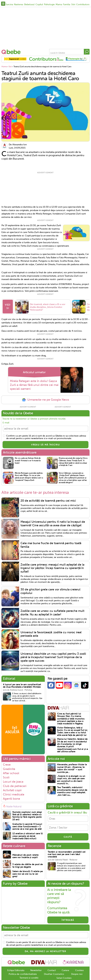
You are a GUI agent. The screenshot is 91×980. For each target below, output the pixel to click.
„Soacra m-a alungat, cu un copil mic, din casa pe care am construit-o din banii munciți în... (71, 779)
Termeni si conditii (29, 977)
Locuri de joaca (13, 781)
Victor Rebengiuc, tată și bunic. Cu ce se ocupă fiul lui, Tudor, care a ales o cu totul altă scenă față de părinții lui (72, 730)
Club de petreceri (15, 785)
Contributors (83, 4)
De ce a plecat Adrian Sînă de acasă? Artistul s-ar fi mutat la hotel (28, 460)
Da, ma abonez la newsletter (45, 950)
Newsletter (36, 970)
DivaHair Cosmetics (54, 973)
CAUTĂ (68, 836)
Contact (52, 970)
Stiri (73, 4)
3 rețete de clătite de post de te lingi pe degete (28, 865)
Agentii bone (11, 798)
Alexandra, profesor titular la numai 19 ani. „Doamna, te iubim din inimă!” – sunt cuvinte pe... (72, 767)
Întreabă (68, 919)
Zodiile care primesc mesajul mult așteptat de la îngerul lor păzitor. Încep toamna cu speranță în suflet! (52, 567)
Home (4, 67)
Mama (59, 4)
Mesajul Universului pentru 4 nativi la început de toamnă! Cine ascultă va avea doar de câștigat (53, 523)
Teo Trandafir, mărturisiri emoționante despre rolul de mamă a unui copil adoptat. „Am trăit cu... (72, 790)
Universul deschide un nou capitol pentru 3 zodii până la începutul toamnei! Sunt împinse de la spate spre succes (53, 656)
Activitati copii (12, 789)
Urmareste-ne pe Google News (45, 399)
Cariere (65, 970)
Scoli (6, 777)
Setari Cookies (64, 977)
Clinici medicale (14, 794)
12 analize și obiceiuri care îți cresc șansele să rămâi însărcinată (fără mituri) (28, 835)
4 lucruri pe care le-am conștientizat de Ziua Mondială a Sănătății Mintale (22, 685)
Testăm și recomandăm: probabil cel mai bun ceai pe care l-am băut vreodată (67, 853)
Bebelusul (29, 4)
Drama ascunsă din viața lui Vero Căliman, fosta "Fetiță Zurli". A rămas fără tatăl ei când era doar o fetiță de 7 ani (73, 461)
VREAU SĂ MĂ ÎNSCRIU (45, 444)
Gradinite (9, 768)
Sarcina (9, 4)
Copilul (39, 4)
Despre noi (77, 973)
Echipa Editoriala (16, 970)
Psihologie (49, 4)
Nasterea (19, 4)
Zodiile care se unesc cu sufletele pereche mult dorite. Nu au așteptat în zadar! (52, 612)
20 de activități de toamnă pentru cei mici (48, 500)
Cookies (79, 970)
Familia (67, 4)
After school (11, 772)
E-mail (6, 422)
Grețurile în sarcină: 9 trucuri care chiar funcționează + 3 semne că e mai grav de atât (27, 826)
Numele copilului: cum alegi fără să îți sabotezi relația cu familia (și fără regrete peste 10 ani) (27, 815)
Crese (7, 764)
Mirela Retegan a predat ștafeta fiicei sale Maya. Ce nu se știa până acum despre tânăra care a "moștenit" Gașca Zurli (29, 476)
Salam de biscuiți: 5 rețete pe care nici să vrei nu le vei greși (28, 873)
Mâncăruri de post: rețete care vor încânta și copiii (25, 855)
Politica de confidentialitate (23, 973)
